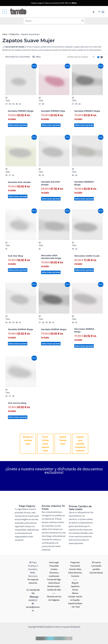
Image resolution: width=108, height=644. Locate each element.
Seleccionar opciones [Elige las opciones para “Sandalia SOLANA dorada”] (51, 199)
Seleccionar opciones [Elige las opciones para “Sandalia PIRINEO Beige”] (18, 125)
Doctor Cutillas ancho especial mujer (45, 444)
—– (54, 593)
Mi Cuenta (96, 562)
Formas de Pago (54, 579)
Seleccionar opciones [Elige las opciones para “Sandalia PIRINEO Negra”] (84, 125)
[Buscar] (83, 21)
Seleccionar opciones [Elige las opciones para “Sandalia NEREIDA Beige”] (84, 199)
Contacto (75, 576)
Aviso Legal (54, 562)
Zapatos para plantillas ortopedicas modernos (80, 444)
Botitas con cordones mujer (28, 440)
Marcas (75, 593)
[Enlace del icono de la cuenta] (94, 12)
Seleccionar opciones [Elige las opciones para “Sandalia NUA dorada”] (18, 196)
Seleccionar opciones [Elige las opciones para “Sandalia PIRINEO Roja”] (51, 125)
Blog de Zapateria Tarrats (75, 586)
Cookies (54, 569)
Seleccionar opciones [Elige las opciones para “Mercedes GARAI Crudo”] (84, 270)
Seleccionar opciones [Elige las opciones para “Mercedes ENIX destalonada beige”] (51, 272)
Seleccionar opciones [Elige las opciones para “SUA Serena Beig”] (18, 417)
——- (75, 579)
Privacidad (54, 566)
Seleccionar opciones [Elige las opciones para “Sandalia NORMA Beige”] (18, 344)
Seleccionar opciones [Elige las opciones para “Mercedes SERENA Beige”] (84, 346)
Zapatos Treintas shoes (63, 440)
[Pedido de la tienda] (81, 57)
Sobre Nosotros (75, 573)
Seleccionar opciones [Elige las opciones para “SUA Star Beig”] (18, 270)
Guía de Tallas (75, 569)
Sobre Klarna (54, 583)
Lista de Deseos (96, 573)
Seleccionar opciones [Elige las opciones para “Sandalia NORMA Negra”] (51, 344)
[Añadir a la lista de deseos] (21, 98)
